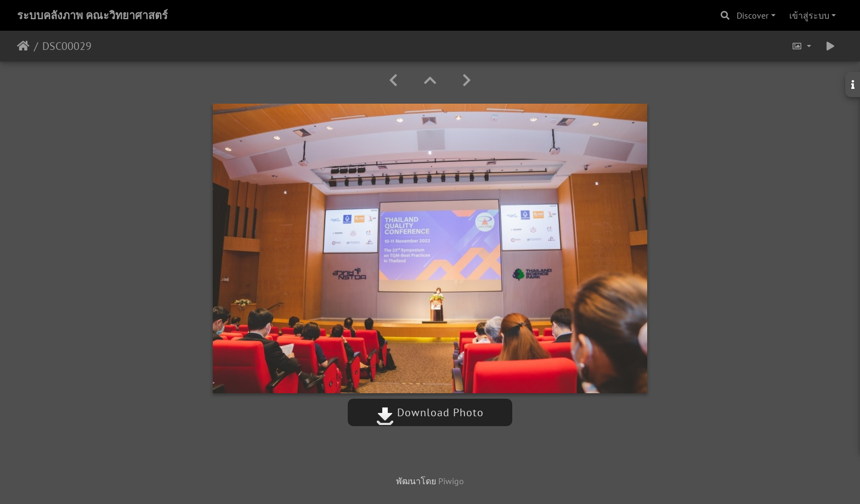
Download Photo (430, 412)
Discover (752, 15)
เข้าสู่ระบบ (809, 15)
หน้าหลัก (23, 46)
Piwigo (451, 481)
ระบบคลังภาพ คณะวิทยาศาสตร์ (92, 15)
